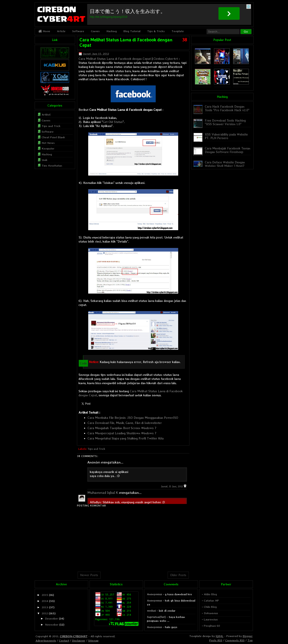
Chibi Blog (210, 607)
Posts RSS (216, 640)
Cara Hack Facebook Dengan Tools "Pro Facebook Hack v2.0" (227, 108)
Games (95, 31)
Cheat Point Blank (53, 137)
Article (61, 31)
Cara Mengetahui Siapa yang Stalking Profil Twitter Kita (126, 438)
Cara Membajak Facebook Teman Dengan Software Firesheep (227, 150)
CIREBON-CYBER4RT (74, 636)
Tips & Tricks (156, 31)
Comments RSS (235, 640)
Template (178, 31)
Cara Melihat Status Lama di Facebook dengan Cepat (115, 59)
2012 (45, 613)
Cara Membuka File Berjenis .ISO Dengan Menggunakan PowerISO (133, 418)
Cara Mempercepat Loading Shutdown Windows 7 (122, 433)
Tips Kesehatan (52, 166)
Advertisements (46, 641)
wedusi (151, 611)
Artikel (46, 115)
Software (78, 31)
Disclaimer (79, 641)
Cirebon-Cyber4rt (166, 59)
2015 (45, 595)
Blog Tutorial (132, 31)
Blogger (248, 636)
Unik (45, 160)
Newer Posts (89, 575)
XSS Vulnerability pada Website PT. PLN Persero (226, 136)
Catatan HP (211, 601)
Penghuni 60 (212, 626)
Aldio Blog (210, 594)
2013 (45, 607)
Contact (64, 641)
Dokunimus (211, 613)
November (52, 625)
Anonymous (154, 594)
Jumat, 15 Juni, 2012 (172, 487)
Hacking (112, 31)
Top (250, 640)
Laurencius (211, 619)
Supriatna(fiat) (156, 617)
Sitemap (93, 641)
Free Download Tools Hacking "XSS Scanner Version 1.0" (225, 122)
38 (184, 40)
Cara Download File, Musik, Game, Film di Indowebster (125, 423)
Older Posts (178, 575)
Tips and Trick (96, 449)
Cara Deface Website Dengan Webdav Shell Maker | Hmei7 (225, 164)
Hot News (48, 143)
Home (44, 31)
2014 (45, 601)
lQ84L (220, 636)
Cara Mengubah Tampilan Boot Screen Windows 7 (122, 428)
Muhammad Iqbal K (103, 493)
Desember (52, 618)
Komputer (48, 148)
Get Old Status (113, 122)
